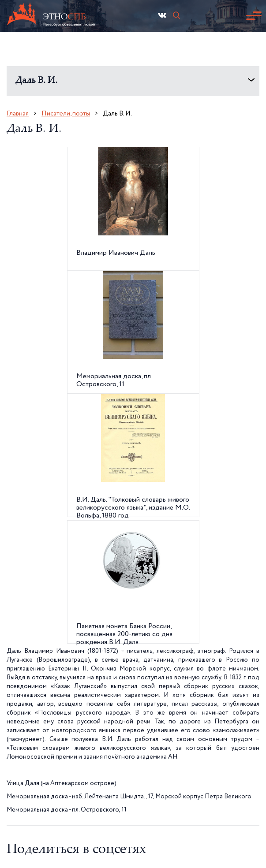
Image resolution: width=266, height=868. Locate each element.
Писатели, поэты (66, 114)
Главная (18, 114)
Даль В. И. (36, 81)
